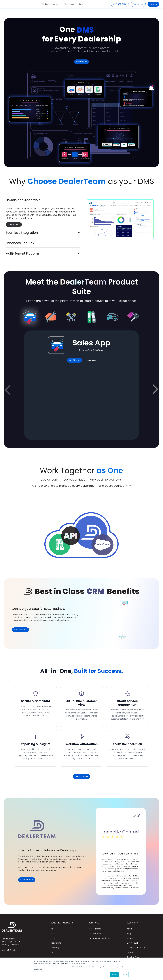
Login (153, 4)
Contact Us (138, 4)
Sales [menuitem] (53, 929)
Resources (70, 4)
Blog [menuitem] (129, 934)
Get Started (14, 224)
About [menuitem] (130, 929)
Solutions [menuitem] (94, 923)
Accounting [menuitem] (56, 943)
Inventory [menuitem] (55, 948)
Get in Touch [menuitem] (133, 943)
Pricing (81, 4)
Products (46, 4)
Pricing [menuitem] (130, 952)
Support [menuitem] (130, 938)
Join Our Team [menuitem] (133, 957)
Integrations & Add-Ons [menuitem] (100, 938)
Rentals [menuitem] (54, 952)
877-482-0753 (120, 4)
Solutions (58, 4)
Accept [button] (114, 975)
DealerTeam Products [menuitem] (62, 923)
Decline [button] (124, 975)
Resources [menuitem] (132, 923)
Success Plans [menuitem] (95, 934)
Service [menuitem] (54, 934)
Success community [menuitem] (136, 948)
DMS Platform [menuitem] (95, 929)
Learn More (91, 360)
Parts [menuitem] (53, 938)
